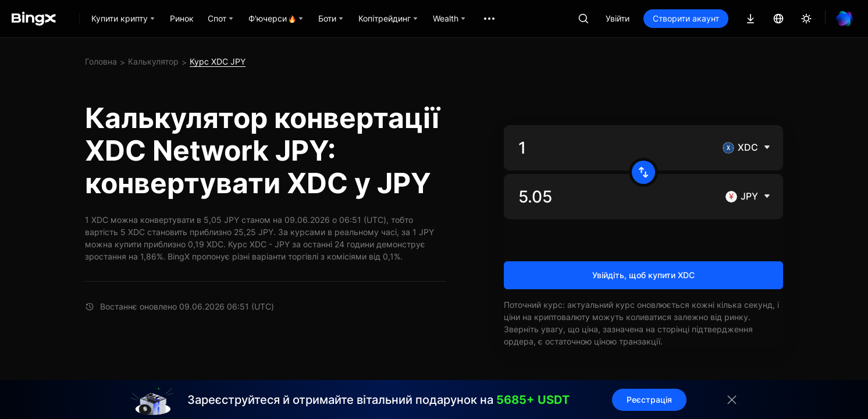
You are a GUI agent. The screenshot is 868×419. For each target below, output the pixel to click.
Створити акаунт (686, 18)
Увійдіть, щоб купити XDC (643, 275)
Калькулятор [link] (153, 61)
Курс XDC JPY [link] (218, 61)
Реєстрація (635, 400)
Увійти (618, 18)
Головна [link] (101, 61)
